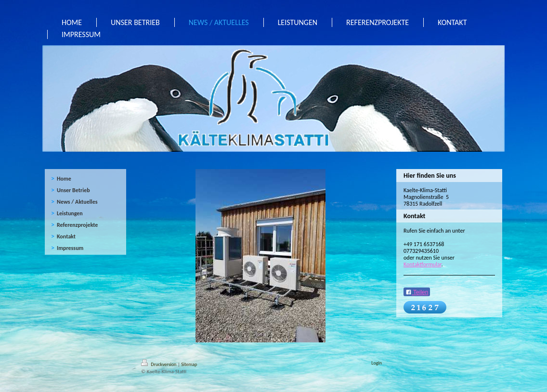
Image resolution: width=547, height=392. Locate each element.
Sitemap (189, 364)
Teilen (417, 292)
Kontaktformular (423, 264)
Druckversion (159, 364)
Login (377, 363)
